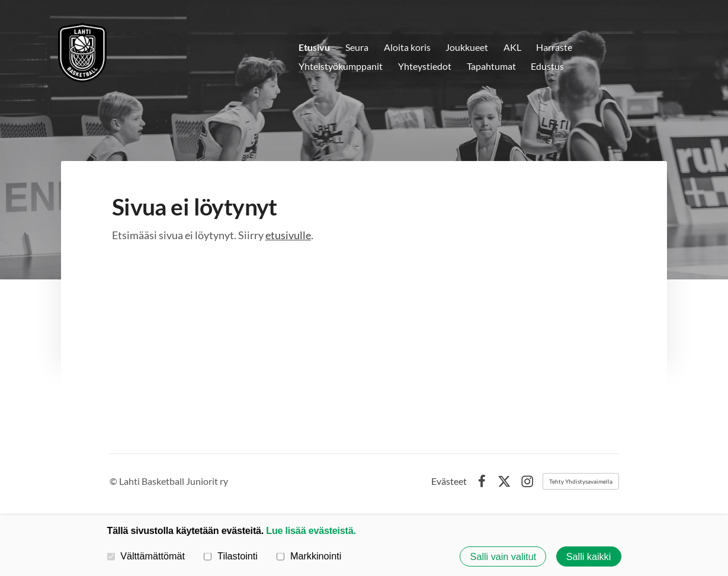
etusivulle (288, 235)
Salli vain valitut (503, 556)
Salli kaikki (589, 556)
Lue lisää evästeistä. (311, 530)
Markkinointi (309, 556)
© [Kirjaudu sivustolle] (114, 481)
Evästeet (449, 481)
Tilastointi (230, 556)
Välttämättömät (146, 556)
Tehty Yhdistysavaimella (581, 481)
